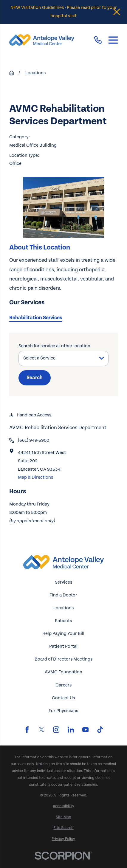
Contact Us (63, 698)
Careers (63, 685)
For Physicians (63, 711)
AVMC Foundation (63, 672)
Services (63, 582)
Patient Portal (63, 646)
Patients (63, 621)
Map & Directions (35, 477)
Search (35, 378)
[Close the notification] (117, 12)
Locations (63, 608)
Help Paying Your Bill (63, 634)
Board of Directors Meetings (63, 659)
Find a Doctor (63, 595)
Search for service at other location (54, 346)
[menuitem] (63, 806)
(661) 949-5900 (34, 440)
